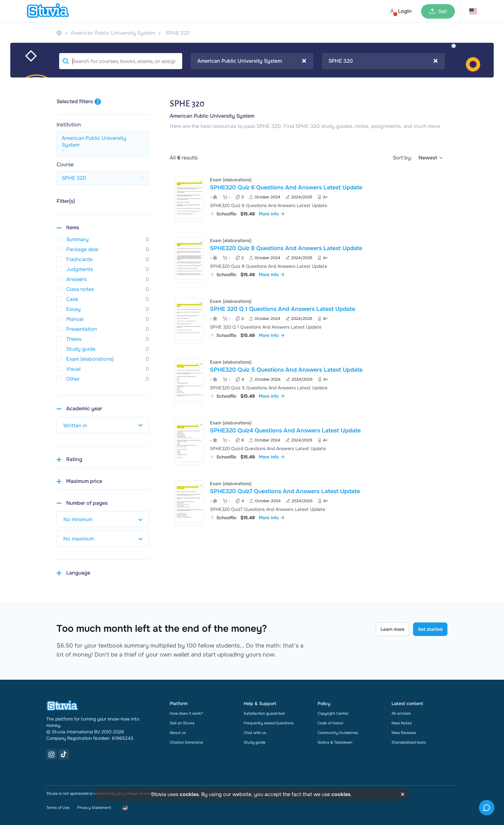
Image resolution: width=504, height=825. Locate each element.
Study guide (255, 742)
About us (178, 733)
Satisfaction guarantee (264, 713)
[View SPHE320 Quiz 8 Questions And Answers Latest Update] (309, 260)
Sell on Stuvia (182, 723)
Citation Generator (186, 742)
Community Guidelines (338, 733)
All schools (401, 713)
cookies (189, 794)
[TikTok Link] (64, 754)
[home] (48, 11)
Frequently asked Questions (269, 723)
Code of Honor (330, 723)
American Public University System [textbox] (252, 61)
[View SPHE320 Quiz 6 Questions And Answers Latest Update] (309, 199)
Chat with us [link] (255, 733)
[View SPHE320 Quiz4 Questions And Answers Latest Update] (309, 442)
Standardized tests (409, 742)
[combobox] (252, 61)
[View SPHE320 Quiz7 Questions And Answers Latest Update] (309, 503)
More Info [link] (272, 214)
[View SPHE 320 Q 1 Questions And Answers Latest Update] (309, 321)
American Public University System (212, 116)
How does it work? (186, 713)
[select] (431, 158)
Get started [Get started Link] (430, 629)
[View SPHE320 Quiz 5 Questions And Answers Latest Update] (309, 381)
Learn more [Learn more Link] (392, 629)
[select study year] (103, 425)
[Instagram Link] (51, 754)
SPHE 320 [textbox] (383, 61)
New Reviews (404, 733)
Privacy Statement (94, 808)
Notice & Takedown (335, 742)
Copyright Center (333, 713)
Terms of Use (58, 808)
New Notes (402, 723)
